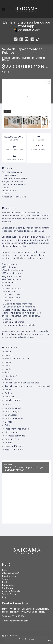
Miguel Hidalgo (27, 58)
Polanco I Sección (11, 58)
